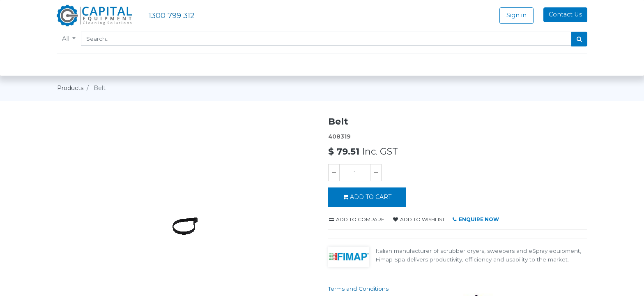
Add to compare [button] (357, 219)
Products (70, 88)
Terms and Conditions (358, 289)
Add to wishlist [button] (419, 219)
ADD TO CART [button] (367, 197)
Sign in (516, 15)
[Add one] (376, 173)
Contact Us (565, 14)
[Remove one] (334, 173)
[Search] (579, 39)
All (67, 39)
